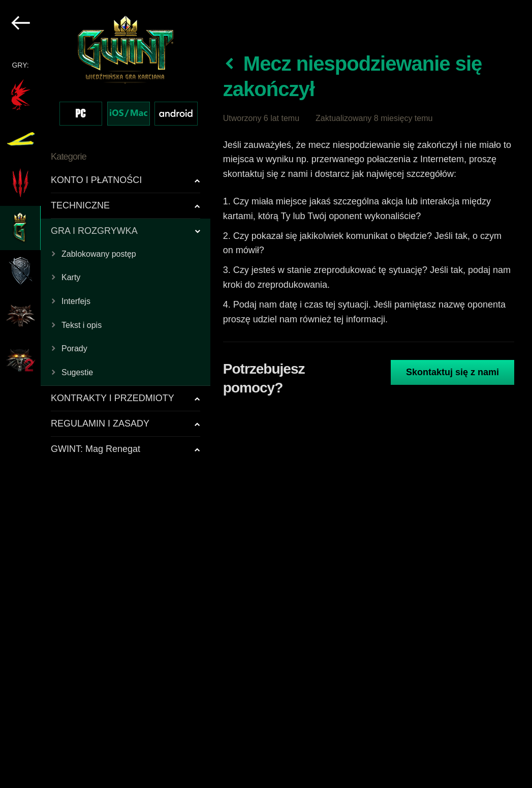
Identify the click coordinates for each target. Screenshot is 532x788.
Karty (71, 277)
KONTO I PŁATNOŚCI (96, 180)
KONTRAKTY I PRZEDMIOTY (113, 398)
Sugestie (77, 372)
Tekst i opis (82, 325)
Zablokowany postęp (99, 254)
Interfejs (76, 301)
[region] (106, 394)
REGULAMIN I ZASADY (100, 423)
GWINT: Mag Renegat (96, 449)
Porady (74, 348)
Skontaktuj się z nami (452, 372)
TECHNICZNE (80, 205)
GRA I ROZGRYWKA (94, 231)
